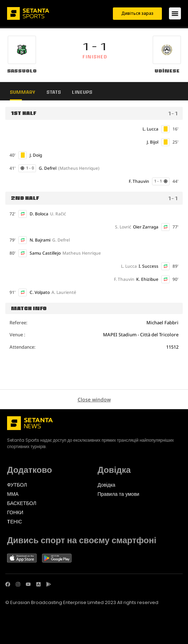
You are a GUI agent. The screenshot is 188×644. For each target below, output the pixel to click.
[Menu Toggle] (175, 13)
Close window (94, 399)
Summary (23, 92)
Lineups (82, 92)
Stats (54, 92)
